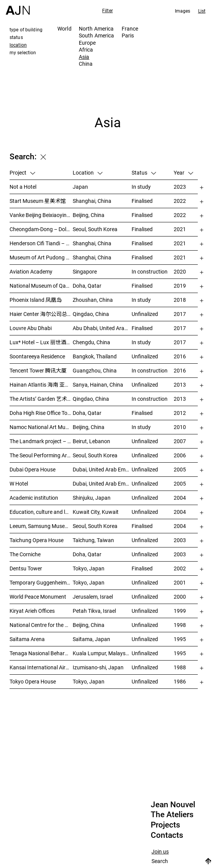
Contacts (167, 835)
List (202, 11)
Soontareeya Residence (37, 356)
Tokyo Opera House (33, 681)
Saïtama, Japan (91, 639)
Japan (80, 187)
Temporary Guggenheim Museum (41, 582)
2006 (180, 455)
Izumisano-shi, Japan (98, 667)
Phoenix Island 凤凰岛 (36, 300)
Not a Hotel (23, 187)
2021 (180, 229)
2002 (180, 568)
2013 (180, 385)
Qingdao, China (91, 314)
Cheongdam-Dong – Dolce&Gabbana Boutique (41, 229)
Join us (160, 852)
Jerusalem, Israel (93, 597)
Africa (86, 49)
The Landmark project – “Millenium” (41, 441)
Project (22, 172)
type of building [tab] (26, 29)
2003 (180, 540)
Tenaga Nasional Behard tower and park (41, 653)
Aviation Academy (31, 271)
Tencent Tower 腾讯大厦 (38, 370)
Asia (84, 57)
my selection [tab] (23, 52)
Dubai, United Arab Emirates (102, 469)
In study (141, 187)
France (130, 28)
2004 (180, 498)
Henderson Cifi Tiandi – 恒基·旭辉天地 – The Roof (41, 243)
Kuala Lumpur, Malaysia (101, 653)
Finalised (142, 201)
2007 (180, 441)
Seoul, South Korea (95, 229)
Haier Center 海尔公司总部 (41, 314)
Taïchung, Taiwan (93, 540)
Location (88, 172)
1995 (180, 639)
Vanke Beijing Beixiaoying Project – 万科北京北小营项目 (41, 215)
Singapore (85, 271)
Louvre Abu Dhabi (31, 328)
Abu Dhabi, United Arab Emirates (102, 328)
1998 (180, 625)
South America (97, 35)
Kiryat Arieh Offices (32, 611)
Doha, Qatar (87, 286)
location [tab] (18, 45)
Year (183, 172)
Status (144, 172)
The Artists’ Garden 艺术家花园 (41, 399)
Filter (107, 10)
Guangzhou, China (95, 370)
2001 (180, 582)
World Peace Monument (38, 597)
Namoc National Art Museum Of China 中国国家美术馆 (41, 427)
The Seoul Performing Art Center (41, 455)
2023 (180, 187)
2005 (180, 469)
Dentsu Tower (26, 568)
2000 (180, 597)
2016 (180, 356)
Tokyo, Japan (89, 568)
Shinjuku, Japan (92, 498)
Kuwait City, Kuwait (96, 512)
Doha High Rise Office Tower (41, 413)
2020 (180, 271)
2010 (180, 427)
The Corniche (25, 554)
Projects (165, 825)
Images (183, 11)
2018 (180, 300)
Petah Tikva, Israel (94, 611)
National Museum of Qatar (41, 286)
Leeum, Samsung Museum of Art (41, 526)
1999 (180, 611)
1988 (180, 667)
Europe (87, 43)
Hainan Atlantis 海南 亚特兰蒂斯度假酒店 (41, 385)
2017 (180, 314)
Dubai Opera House (33, 469)
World (64, 28)
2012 (180, 413)
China (86, 64)
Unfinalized (145, 314)
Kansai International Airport (41, 667)
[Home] (18, 7)
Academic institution (34, 498)
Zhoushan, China (93, 300)
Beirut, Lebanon (91, 441)
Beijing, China (89, 215)
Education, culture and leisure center (41, 512)
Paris (128, 35)
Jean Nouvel (173, 805)
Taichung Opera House (37, 540)
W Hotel (19, 483)
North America (96, 28)
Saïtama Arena (27, 639)
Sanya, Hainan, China (98, 385)
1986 (180, 681)
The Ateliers (172, 815)
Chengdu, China (91, 342)
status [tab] (16, 37)
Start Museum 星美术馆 (38, 201)
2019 (180, 286)
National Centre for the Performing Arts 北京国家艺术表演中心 (41, 625)
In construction (150, 271)
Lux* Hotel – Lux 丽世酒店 (41, 342)
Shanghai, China (92, 201)
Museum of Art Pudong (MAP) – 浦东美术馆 (41, 257)
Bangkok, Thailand (95, 356)
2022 (180, 201)
